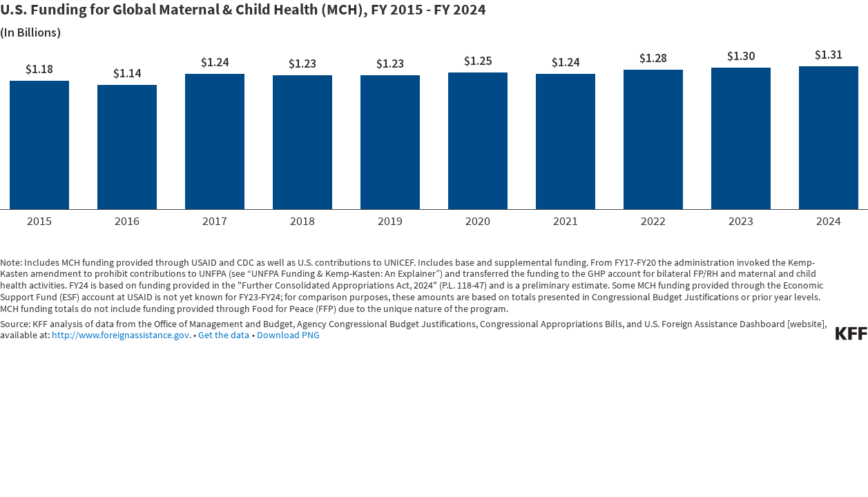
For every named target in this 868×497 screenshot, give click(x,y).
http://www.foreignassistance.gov (120, 335)
